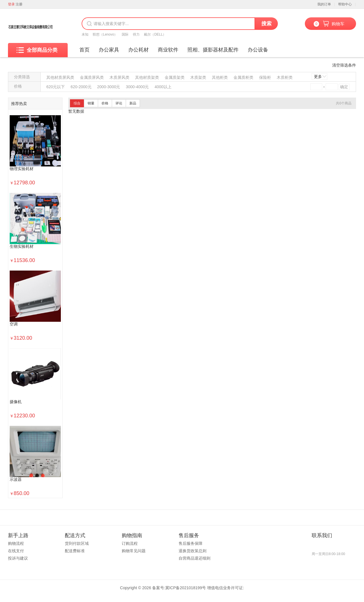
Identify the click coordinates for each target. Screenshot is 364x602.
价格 (105, 103)
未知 (85, 34)
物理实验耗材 (22, 169)
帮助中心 (345, 4)
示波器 (16, 480)
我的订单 (324, 4)
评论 (119, 103)
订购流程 (130, 543)
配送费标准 (75, 551)
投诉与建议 (18, 558)
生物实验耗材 (22, 247)
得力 (136, 34)
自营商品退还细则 (195, 558)
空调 (14, 324)
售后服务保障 (191, 543)
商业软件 (168, 50)
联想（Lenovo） (105, 34)
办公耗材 (138, 50)
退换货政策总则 (193, 551)
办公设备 (258, 50)
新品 (133, 103)
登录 (11, 4)
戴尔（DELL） (155, 34)
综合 (77, 103)
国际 (125, 34)
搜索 (266, 24)
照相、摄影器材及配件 (213, 50)
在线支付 (16, 551)
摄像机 (16, 402)
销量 (91, 103)
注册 (19, 4)
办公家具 (109, 50)
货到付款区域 (77, 543)
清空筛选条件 (344, 65)
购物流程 (16, 543)
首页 (84, 50)
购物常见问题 (134, 551)
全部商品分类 (37, 50)
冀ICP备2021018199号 (186, 588)
